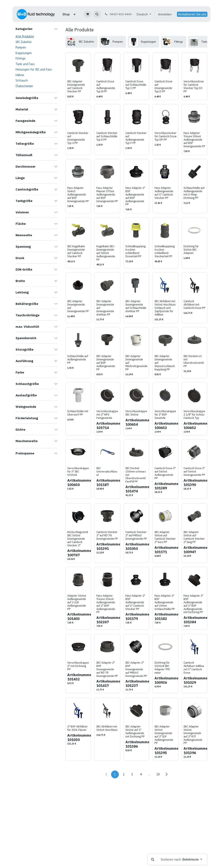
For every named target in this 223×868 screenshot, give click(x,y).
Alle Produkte (25, 36)
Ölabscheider (24, 86)
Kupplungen (24, 53)
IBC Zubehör (24, 42)
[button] (97, 14)
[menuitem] (66, 14)
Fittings (21, 58)
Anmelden (165, 14)
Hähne (20, 75)
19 (158, 774)
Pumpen (21, 47)
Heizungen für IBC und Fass (34, 69)
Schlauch (22, 80)
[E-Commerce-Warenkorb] (87, 14)
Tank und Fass (25, 64)
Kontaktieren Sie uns (192, 14)
